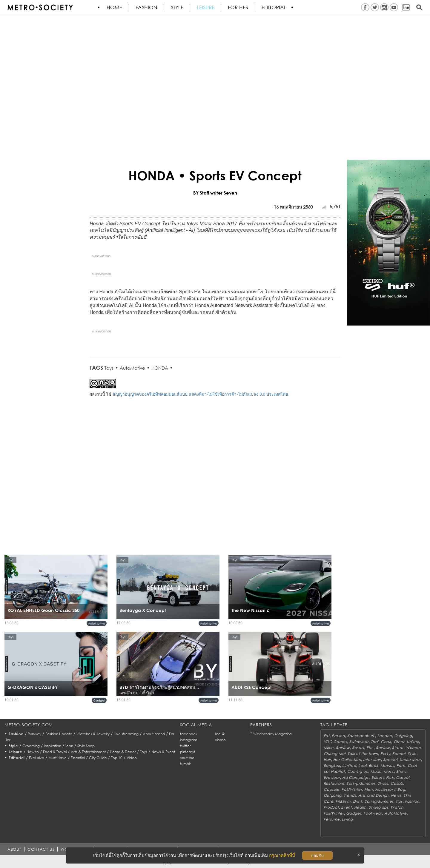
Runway (34, 734)
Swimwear (359, 742)
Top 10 (117, 758)
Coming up (358, 771)
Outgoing (403, 736)
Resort (358, 748)
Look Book (368, 766)
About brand (154, 734)
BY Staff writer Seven (215, 193)
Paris (401, 766)
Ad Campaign (356, 777)
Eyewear (332, 777)
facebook (189, 734)
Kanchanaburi (361, 736)
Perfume (332, 819)
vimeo (220, 740)
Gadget (99, 700)
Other (399, 742)
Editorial (275, 7)
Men (368, 789)
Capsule (332, 789)
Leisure (206, 7)
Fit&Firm (343, 801)
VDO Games (335, 742)
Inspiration (53, 746)
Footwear (373, 813)
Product (331, 807)
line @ (220, 734)
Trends (350, 795)
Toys (109, 368)
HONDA (160, 368)
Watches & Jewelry (93, 734)
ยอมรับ (317, 855)
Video (132, 758)
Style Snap (86, 746)
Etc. (370, 748)
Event (346, 807)
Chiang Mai (335, 754)
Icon (69, 746)
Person (338, 736)
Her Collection (347, 760)
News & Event (163, 752)
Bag (401, 789)
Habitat (338, 771)
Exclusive (37, 758)
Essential (78, 758)
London (385, 736)
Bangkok (332, 766)
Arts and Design (373, 795)
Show (401, 771)
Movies (387, 766)
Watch (397, 807)
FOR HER (238, 7)
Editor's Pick (383, 777)
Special (390, 760)
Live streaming (126, 734)
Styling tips (379, 807)
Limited (349, 766)
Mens (389, 771)
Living (347, 819)
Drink (358, 801)
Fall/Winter (352, 789)
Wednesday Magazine (273, 734)
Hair (327, 760)
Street (398, 748)
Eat (327, 736)
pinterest (188, 752)
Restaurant (334, 783)
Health (360, 807)
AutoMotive (132, 368)
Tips (399, 801)
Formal (399, 754)
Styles (383, 783)
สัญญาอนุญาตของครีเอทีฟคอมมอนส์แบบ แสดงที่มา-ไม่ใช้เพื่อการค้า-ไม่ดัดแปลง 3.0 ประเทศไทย (200, 394)
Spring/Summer (361, 783)
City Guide (98, 758)
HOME (115, 7)
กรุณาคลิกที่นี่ (282, 855)
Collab (397, 783)
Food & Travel (55, 752)
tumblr (185, 764)
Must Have (57, 758)
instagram (189, 740)
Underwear (410, 760)
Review (343, 748)
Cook (386, 742)
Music (376, 771)
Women (413, 748)
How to (33, 752)
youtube (187, 758)
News (396, 795)
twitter (185, 746)
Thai (375, 742)
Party (385, 754)
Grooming (31, 746)
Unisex (413, 742)
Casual (403, 777)
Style (177, 7)
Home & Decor (123, 752)
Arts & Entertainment (88, 752)
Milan (329, 748)
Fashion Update (59, 734)
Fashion (147, 7)
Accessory (385, 789)
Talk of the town (363, 754)
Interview (372, 760)
